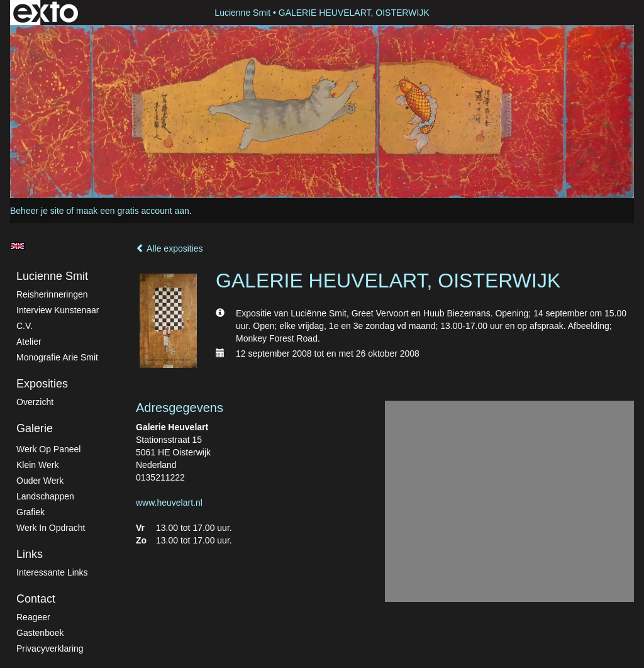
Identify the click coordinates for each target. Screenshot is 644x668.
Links (30, 554)
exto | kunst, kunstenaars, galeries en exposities (46, 13)
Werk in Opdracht (51, 528)
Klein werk (37, 465)
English (17, 246)
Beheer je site (37, 211)
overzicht (35, 402)
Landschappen (45, 496)
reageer (33, 617)
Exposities (42, 384)
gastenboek (40, 633)
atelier (29, 342)
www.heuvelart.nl (169, 503)
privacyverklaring (50, 649)
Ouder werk (40, 481)
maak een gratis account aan (133, 211)
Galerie (35, 428)
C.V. (25, 326)
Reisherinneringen (52, 294)
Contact (36, 599)
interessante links (52, 572)
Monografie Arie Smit (57, 357)
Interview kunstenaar (58, 310)
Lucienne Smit (242, 13)
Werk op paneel (48, 449)
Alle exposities (169, 248)
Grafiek (31, 512)
